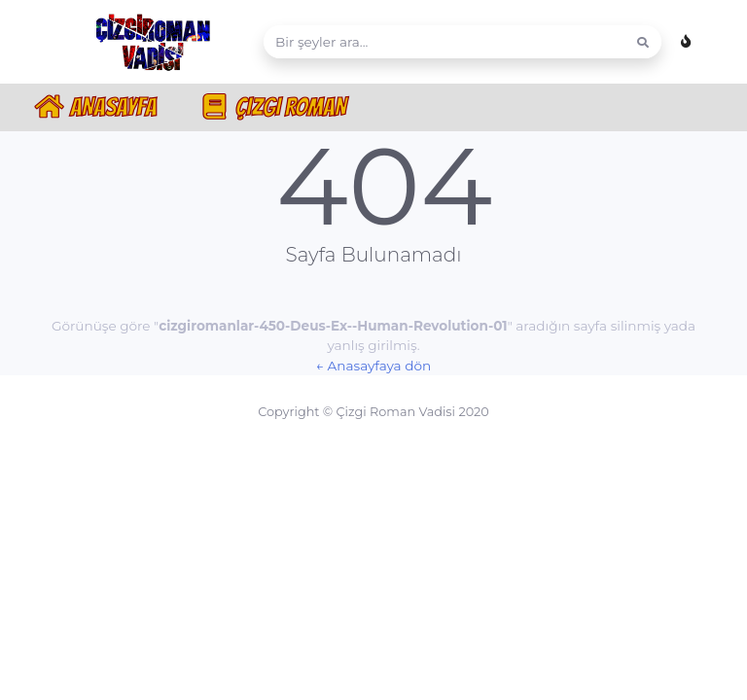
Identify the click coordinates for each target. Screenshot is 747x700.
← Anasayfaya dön (373, 366)
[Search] (445, 42)
